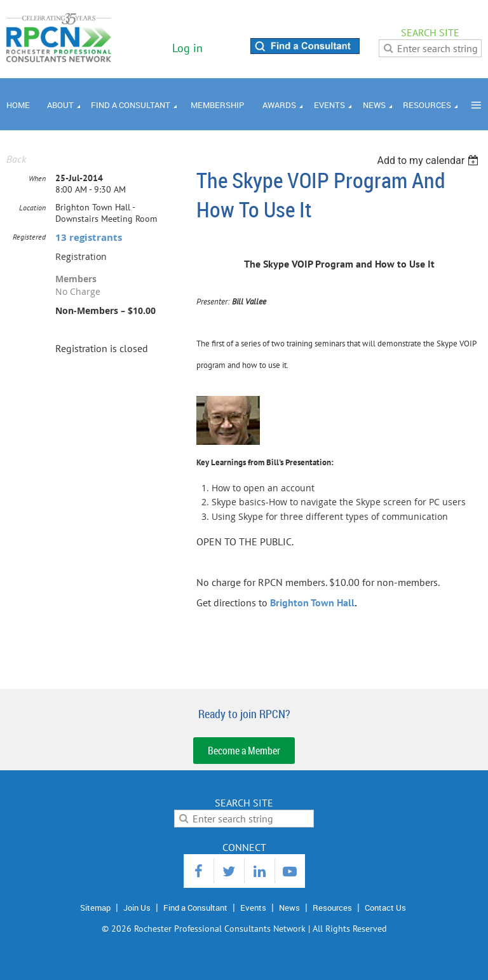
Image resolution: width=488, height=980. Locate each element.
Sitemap (95, 908)
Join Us (137, 908)
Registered (29, 237)
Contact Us (385, 908)
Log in (187, 48)
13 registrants (89, 237)
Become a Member (244, 751)
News (289, 908)
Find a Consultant (195, 908)
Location (32, 208)
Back (16, 159)
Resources (332, 908)
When (37, 178)
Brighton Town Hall (312, 602)
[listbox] (429, 160)
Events (253, 908)
